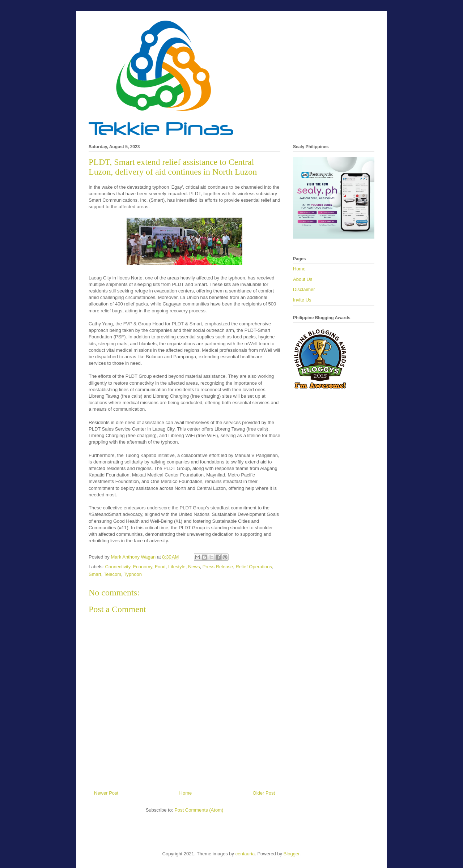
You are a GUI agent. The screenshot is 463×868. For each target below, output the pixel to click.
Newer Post (106, 793)
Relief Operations (254, 567)
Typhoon (133, 574)
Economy (143, 567)
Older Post (264, 793)
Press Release (218, 567)
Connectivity (118, 567)
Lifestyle (177, 567)
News (194, 567)
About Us (303, 279)
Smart (95, 574)
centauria (245, 854)
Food (160, 567)
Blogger (292, 854)
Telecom (112, 574)
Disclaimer (304, 289)
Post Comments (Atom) (199, 810)
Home (186, 793)
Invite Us (302, 300)
